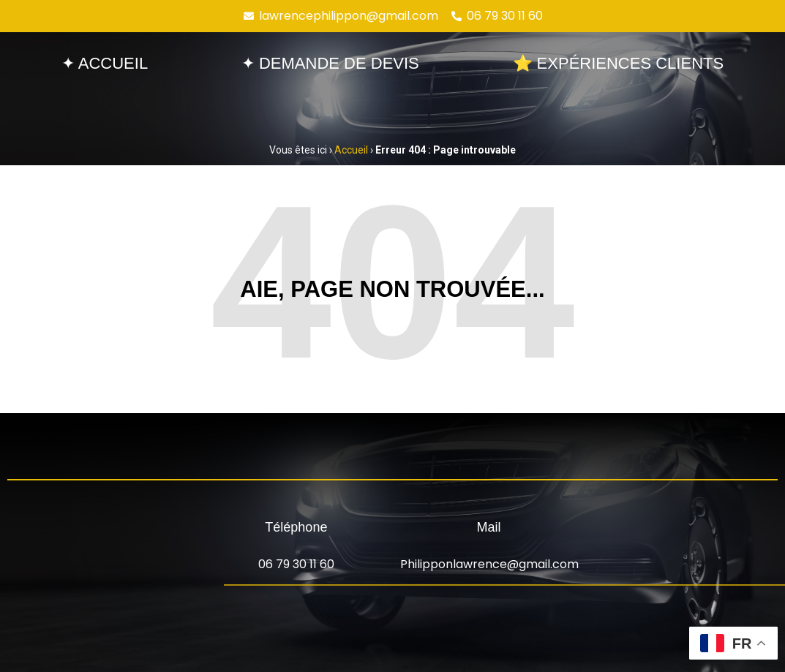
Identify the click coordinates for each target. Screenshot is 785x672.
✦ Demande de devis (330, 63)
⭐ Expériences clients (619, 63)
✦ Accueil (105, 63)
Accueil (351, 150)
